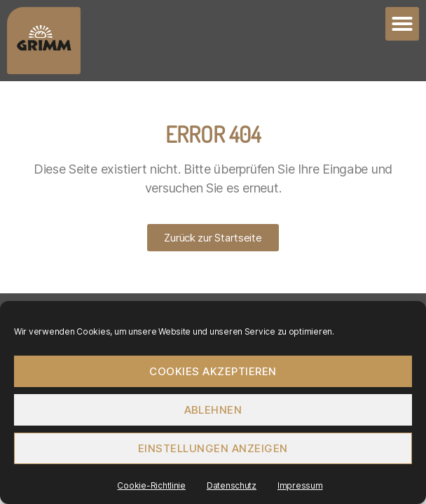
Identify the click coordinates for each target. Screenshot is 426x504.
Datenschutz (232, 485)
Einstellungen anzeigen (213, 448)
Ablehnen (213, 410)
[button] (402, 24)
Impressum (300, 485)
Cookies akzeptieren (213, 371)
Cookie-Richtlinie (151, 485)
